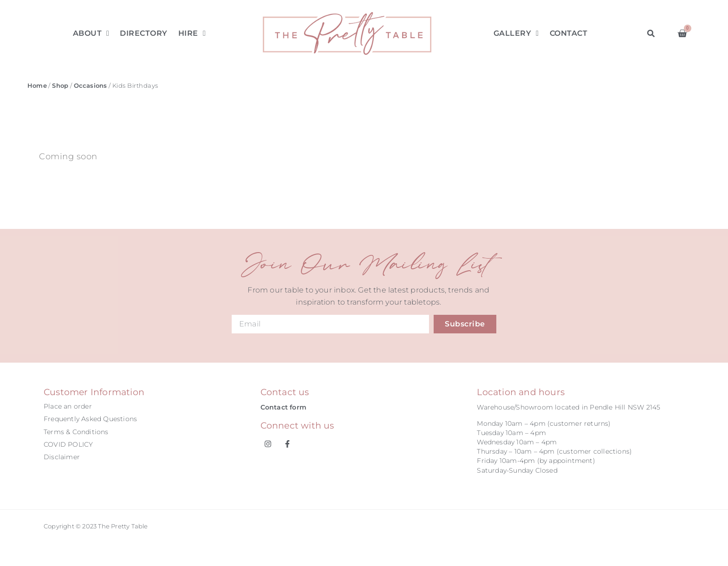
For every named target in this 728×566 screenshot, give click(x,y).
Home (37, 86)
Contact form (283, 407)
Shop (60, 86)
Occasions (91, 86)
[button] (651, 33)
